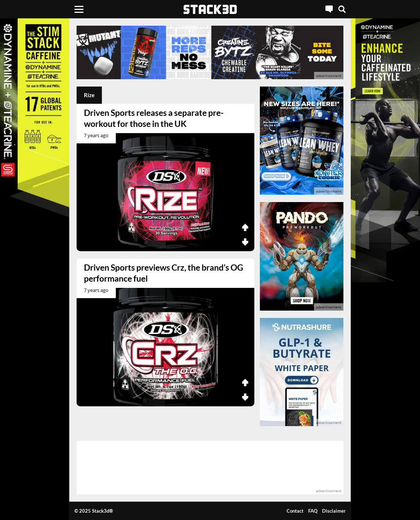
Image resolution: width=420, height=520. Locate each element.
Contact (295, 511)
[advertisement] (210, 52)
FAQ (313, 511)
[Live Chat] (329, 9)
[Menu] (79, 9)
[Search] (342, 9)
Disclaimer (334, 511)
